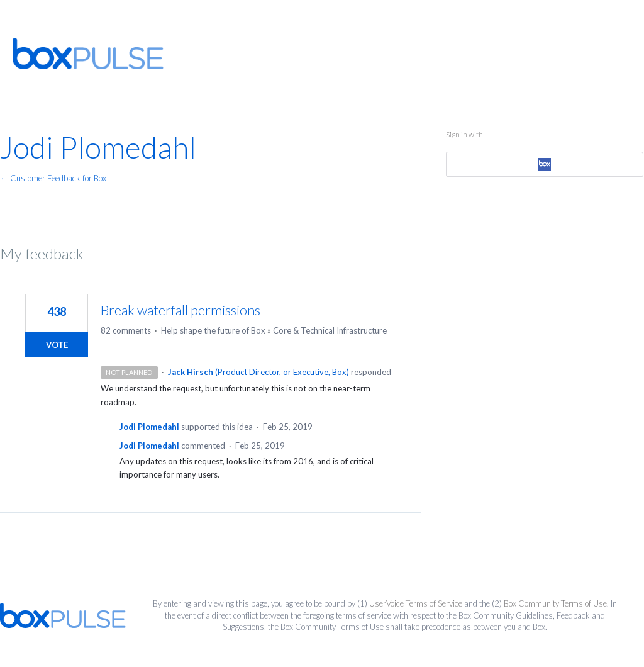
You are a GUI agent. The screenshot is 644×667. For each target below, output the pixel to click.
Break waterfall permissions (180, 310)
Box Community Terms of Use (555, 603)
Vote (57, 345)
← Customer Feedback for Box (53, 178)
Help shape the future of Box (213, 330)
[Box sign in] (545, 164)
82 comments (126, 330)
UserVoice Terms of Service (416, 603)
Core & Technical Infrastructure (330, 330)
